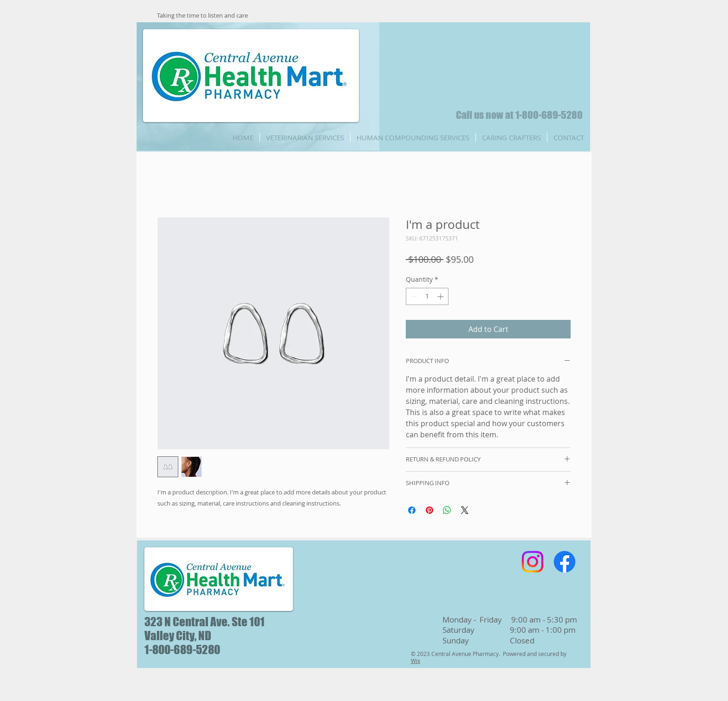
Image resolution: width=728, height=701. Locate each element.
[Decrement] (413, 296)
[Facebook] (565, 562)
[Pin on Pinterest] (429, 510)
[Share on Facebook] (412, 510)
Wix (416, 661)
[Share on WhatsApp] (447, 510)
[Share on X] (465, 510)
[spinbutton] (427, 296)
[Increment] (441, 296)
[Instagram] (533, 562)
